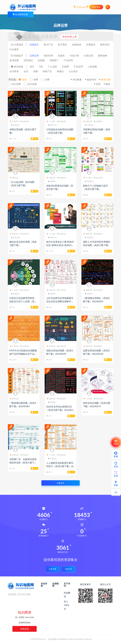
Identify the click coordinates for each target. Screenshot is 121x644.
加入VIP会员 (67, 605)
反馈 (116, 465)
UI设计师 (74, 56)
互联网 (65, 67)
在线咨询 (25, 629)
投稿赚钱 (67, 595)
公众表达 (73, 71)
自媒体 (61, 56)
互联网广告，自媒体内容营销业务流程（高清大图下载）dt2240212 (23, 463)
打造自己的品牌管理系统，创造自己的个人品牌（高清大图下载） (23, 301)
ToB (41, 67)
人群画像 (92, 67)
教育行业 (52, 125)
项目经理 (48, 56)
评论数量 (77, 80)
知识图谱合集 (21, 14)
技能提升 (34, 44)
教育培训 (105, 44)
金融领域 (77, 44)
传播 (35, 71)
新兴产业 (48, 44)
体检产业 (47, 71)
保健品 (60, 71)
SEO (32, 67)
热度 (98, 84)
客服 (116, 455)
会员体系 (14, 71)
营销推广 (54, 60)
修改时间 (91, 80)
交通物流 (91, 44)
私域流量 (14, 60)
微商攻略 (103, 56)
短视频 (41, 60)
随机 (108, 84)
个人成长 (51, 121)
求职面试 (28, 60)
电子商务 (62, 44)
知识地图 (52, 639)
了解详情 (68, 569)
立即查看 (53, 569)
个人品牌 (52, 67)
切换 (116, 483)
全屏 (116, 474)
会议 (26, 71)
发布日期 (106, 80)
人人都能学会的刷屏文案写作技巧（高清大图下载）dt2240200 (60, 466)
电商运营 (62, 178)
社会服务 (14, 49)
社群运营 (88, 56)
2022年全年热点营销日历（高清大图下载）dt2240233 (60, 410)
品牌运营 (34, 56)
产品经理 (68, 60)
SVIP (116, 442)
